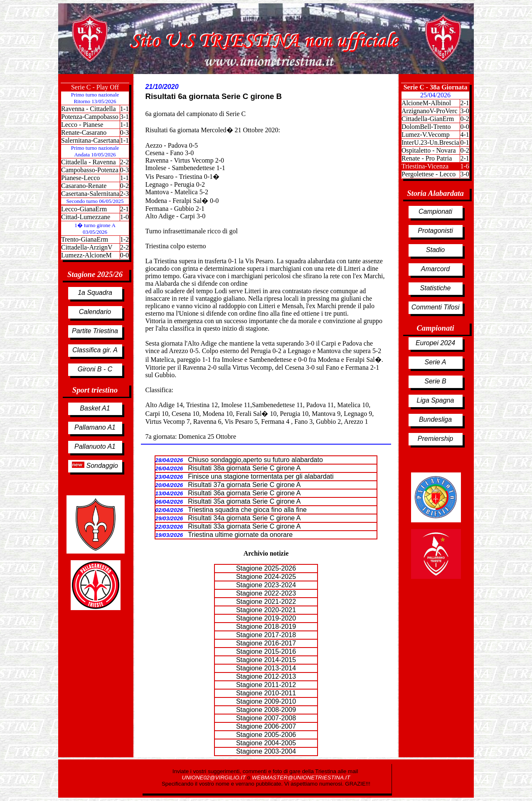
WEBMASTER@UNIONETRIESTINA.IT (301, 778)
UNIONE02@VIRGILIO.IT (215, 778)
